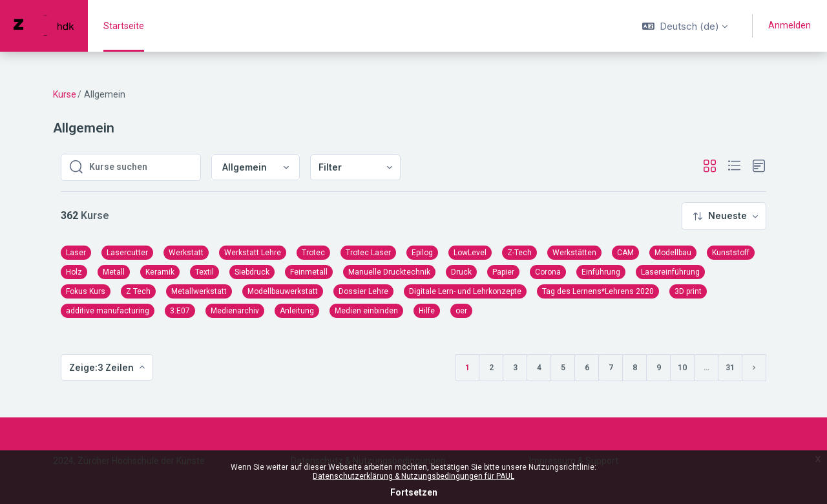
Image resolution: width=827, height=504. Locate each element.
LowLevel (470, 253)
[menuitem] (355, 168)
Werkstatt (186, 253)
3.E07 (180, 311)
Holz (74, 272)
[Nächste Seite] (754, 368)
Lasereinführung (670, 272)
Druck (461, 272)
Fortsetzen (414, 492)
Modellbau (673, 253)
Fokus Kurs (86, 291)
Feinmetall (309, 272)
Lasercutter (127, 253)
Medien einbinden (366, 311)
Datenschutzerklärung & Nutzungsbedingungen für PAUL (413, 476)
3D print (688, 291)
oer (461, 311)
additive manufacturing (108, 311)
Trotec (313, 253)
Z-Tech (519, 253)
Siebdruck (252, 272)
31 (730, 368)
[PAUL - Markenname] (44, 26)
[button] (685, 26)
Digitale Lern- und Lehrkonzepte (465, 291)
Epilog (422, 253)
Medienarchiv (235, 311)
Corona (548, 272)
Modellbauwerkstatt (283, 291)
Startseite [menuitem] (124, 26)
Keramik (160, 272)
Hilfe (427, 311)
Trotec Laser (368, 253)
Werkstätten (574, 253)
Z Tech (138, 291)
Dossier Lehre (363, 291)
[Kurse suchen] (141, 167)
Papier (503, 272)
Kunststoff (731, 253)
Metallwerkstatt (199, 291)
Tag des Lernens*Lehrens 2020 (598, 291)
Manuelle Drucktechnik (389, 272)
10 (682, 368)
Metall (114, 272)
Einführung (601, 272)
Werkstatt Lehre (253, 253)
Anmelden (790, 25)
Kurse (65, 94)
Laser (76, 253)
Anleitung (297, 311)
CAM (625, 253)
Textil (204, 272)
